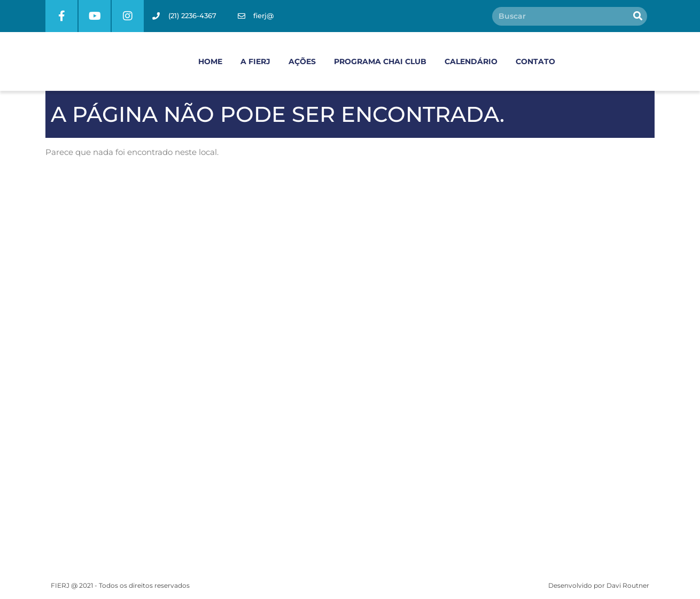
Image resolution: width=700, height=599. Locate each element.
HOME (210, 61)
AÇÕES (302, 61)
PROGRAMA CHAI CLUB (380, 61)
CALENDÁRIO (471, 61)
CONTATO (535, 61)
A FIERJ (255, 61)
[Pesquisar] (638, 16)
